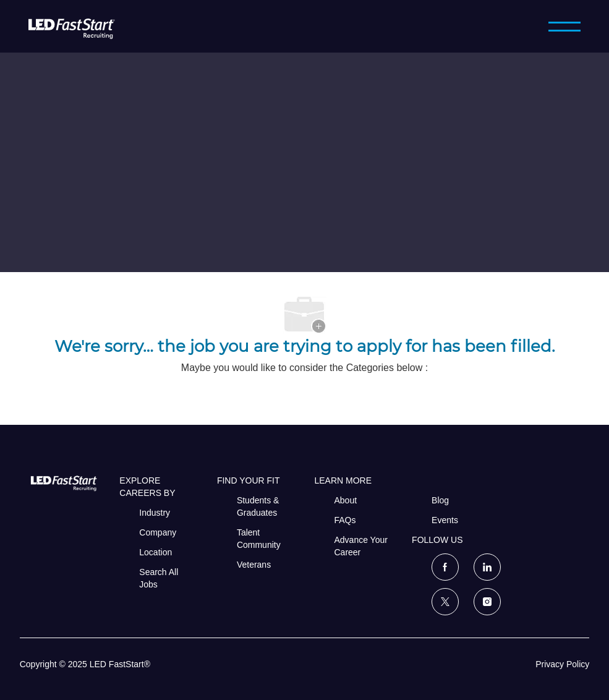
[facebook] (445, 567)
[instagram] (487, 602)
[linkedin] (487, 567)
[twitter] (445, 602)
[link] (61, 483)
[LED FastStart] (72, 26)
